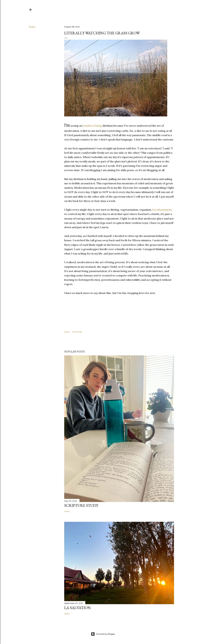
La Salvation (77, 608)
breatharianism (162, 210)
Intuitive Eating (92, 126)
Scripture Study (81, 505)
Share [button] (32, 27)
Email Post (77, 332)
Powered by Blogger (103, 634)
